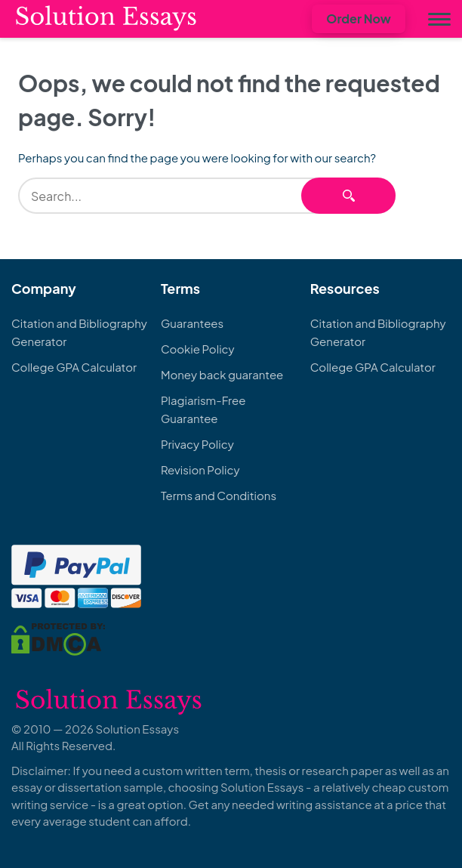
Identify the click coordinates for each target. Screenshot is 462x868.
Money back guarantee (222, 374)
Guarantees (192, 323)
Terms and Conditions (219, 495)
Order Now (359, 19)
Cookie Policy (198, 349)
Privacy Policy (197, 444)
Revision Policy (200, 470)
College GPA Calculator (74, 367)
